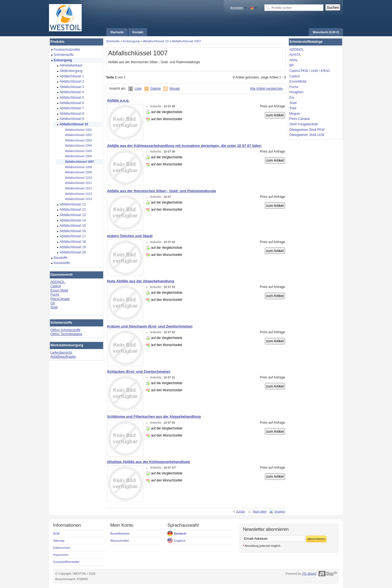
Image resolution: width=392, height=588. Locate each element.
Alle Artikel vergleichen (266, 89)
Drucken (280, 511)
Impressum (61, 555)
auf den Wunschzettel (167, 119)
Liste (138, 89)
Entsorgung (131, 41)
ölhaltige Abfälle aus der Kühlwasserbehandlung (148, 462)
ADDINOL (58, 282)
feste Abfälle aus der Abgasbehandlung (141, 281)
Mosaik (174, 89)
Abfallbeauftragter (63, 357)
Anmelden (237, 8)
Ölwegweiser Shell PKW (307, 130)
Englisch (180, 541)
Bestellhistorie (120, 534)
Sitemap (59, 541)
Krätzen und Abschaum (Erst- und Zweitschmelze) (150, 326)
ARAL (294, 60)
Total (293, 108)
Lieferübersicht (62, 353)
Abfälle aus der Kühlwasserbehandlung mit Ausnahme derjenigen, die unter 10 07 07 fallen (184, 146)
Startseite (113, 41)
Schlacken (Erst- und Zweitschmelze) (139, 372)
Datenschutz (62, 548)
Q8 (53, 303)
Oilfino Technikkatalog (66, 334)
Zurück (241, 511)
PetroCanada (60, 299)
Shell (54, 307)
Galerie (156, 89)
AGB (56, 534)
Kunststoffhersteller (66, 562)
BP (292, 65)
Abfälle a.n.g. (118, 100)
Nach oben (260, 511)
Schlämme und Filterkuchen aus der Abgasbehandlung (154, 416)
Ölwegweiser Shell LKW (307, 135)
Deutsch (180, 534)
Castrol (56, 286)
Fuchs (55, 295)
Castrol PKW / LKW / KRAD (310, 71)
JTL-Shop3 (309, 574)
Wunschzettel (120, 541)
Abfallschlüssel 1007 (187, 41)
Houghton (296, 92)
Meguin (295, 114)
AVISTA (295, 55)
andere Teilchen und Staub (130, 236)
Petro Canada (299, 119)
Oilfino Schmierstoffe (65, 330)
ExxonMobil (298, 81)
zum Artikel (275, 115)
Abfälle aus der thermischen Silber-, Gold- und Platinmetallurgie (162, 191)
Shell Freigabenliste (304, 124)
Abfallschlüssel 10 (156, 41)
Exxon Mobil (59, 290)
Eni (292, 98)
